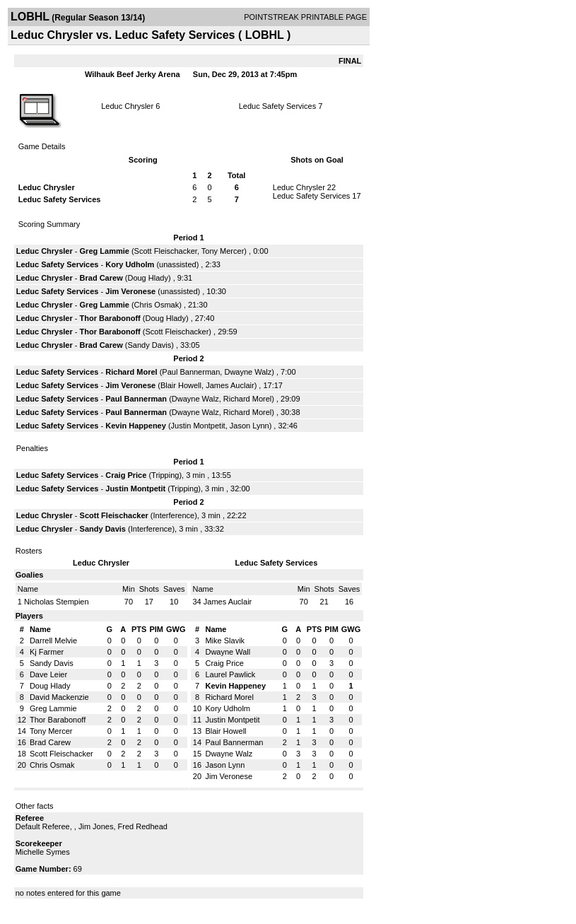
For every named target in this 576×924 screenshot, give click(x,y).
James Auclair (230, 385)
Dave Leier (48, 674)
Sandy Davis (149, 345)
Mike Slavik (225, 641)
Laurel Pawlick (230, 674)
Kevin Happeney (136, 426)
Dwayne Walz (248, 372)
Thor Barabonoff (110, 318)
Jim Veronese (130, 291)
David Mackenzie (59, 697)
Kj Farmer (47, 652)
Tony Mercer (223, 251)
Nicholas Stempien (57, 602)
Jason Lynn (249, 426)
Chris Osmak (157, 305)
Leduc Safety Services (277, 106)
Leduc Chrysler (127, 106)
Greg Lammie (105, 251)
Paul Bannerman (191, 372)
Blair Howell (181, 385)
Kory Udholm (130, 264)
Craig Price (126, 475)
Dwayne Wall (228, 652)
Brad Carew (101, 278)
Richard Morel (131, 372)
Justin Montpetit (198, 426)
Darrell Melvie (53, 641)
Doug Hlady (147, 278)
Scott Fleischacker (166, 251)
